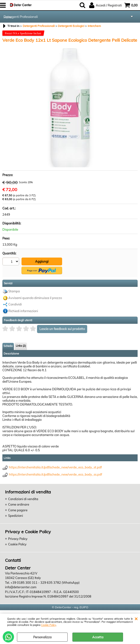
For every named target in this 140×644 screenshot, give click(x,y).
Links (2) (21, 346)
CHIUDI (136, 619)
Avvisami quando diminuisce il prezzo (35, 298)
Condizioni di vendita (23, 499)
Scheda (8, 346)
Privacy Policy (18, 539)
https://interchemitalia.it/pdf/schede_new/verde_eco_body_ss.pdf (55, 474)
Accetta (98, 637)
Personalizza (42, 637)
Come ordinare (19, 504)
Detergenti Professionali (21, 17)
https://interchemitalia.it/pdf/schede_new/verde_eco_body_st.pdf (55, 467)
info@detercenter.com (21, 587)
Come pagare (18, 510)
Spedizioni (16, 516)
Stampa (14, 291)
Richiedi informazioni (23, 311)
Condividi (15, 304)
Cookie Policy (49, 625)
